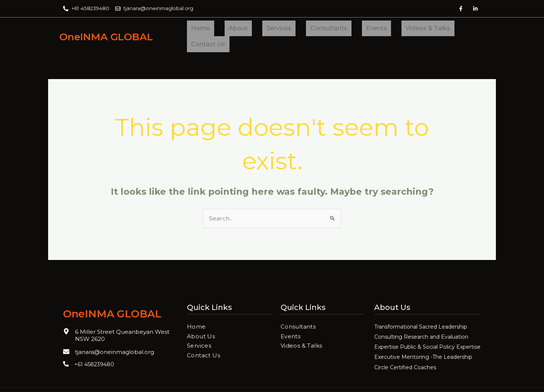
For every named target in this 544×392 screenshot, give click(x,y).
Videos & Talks (382, 29)
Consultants (300, 29)
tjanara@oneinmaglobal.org (115, 338)
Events (339, 29)
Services (258, 29)
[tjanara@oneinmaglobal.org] (66, 338)
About (226, 29)
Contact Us (432, 29)
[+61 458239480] (66, 350)
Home (196, 29)
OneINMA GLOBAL (113, 30)
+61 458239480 (94, 351)
